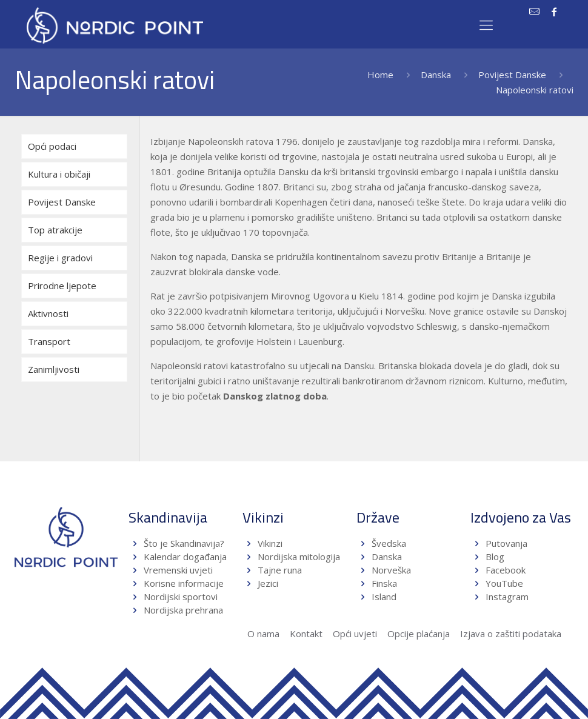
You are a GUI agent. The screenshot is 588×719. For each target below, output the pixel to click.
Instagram (507, 597)
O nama (263, 634)
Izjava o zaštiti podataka (511, 634)
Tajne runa (280, 570)
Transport (49, 341)
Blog (495, 557)
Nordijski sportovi (181, 597)
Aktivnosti (48, 313)
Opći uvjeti (355, 634)
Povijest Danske (512, 75)
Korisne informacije (184, 583)
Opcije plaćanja (419, 634)
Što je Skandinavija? (184, 543)
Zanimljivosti (54, 369)
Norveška (391, 570)
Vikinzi (270, 543)
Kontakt (306, 634)
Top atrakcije (55, 230)
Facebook (506, 570)
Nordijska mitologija (299, 557)
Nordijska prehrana (183, 610)
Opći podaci (52, 146)
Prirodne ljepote (62, 286)
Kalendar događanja (185, 557)
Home (380, 75)
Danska (436, 75)
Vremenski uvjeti (178, 570)
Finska (384, 583)
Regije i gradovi (60, 258)
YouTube (503, 583)
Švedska (389, 543)
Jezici (268, 583)
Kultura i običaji (59, 174)
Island (384, 597)
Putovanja (506, 543)
